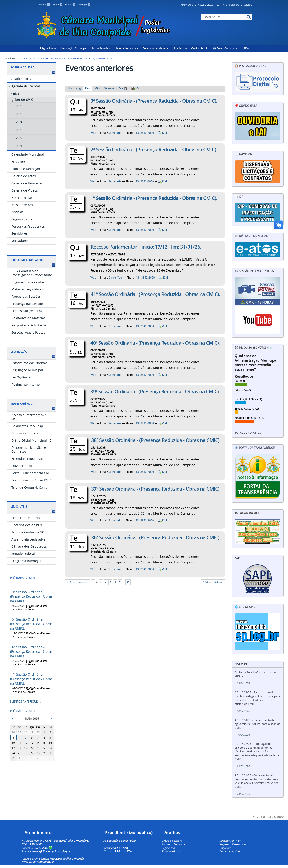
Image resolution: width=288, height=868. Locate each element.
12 (26, 743)
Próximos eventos (23, 578)
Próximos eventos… (24, 711)
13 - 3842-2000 (145, 278)
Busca (71, 5)
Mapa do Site (189, 5)
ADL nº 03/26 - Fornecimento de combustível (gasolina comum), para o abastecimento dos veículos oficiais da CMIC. (257, 698)
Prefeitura (180, 48)
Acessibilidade (206, 5)
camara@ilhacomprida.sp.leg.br (50, 851)
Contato (222, 5)
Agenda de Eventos (75, 58)
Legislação (19, 352)
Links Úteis (19, 507)
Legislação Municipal (74, 48)
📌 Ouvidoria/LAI (246, 106)
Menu (58, 5)
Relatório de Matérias (156, 48)
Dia (121, 88)
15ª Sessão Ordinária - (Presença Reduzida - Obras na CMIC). (31, 624)
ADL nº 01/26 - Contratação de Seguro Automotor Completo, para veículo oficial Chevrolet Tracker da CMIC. (257, 781)
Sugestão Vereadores (233, 844)
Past (88, 88)
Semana (109, 88)
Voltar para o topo (270, 817)
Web (93, 133)
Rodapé (84, 5)
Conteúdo (44, 5)
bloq (92, 58)
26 (26, 753)
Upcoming (74, 88)
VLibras (248, 5)
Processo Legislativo (27, 260)
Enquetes (225, 848)
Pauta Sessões (101, 48)
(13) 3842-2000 (144, 133)
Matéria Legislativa (126, 48)
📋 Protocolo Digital (250, 66)
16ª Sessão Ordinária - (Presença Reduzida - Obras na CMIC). (31, 651)
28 (26, 732)
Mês (97, 88)
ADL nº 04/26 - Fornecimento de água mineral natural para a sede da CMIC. (258, 724)
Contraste (235, 5)
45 (128, 582)
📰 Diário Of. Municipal (251, 236)
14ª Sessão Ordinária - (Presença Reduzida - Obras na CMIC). (31, 596)
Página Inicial (48, 48)
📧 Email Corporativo (226, 48)
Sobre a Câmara (52, 58)
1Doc (247, 48)
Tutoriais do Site (229, 851)
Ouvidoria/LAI (200, 48)
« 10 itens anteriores (78, 582)
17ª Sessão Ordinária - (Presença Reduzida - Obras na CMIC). (31, 679)
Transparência (22, 404)
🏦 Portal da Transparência (255, 448)
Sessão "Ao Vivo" (230, 841)
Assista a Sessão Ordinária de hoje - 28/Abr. (257, 674)
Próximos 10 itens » (213, 582)
